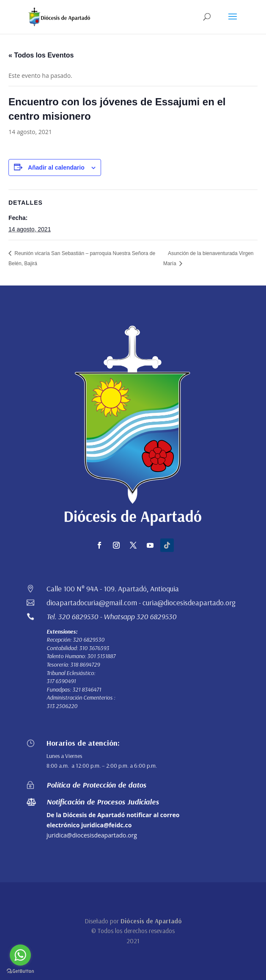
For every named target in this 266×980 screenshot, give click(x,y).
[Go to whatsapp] (20, 955)
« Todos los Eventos (41, 55)
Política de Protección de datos (96, 785)
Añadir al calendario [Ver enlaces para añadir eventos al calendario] (56, 167)
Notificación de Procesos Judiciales (103, 802)
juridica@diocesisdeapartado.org (92, 835)
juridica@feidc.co (106, 825)
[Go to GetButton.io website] (20, 971)
